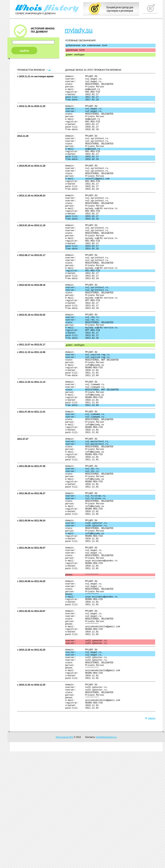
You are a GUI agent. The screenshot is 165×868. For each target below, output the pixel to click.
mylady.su (79, 30)
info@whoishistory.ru (107, 854)
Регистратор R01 (65, 854)
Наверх (150, 835)
